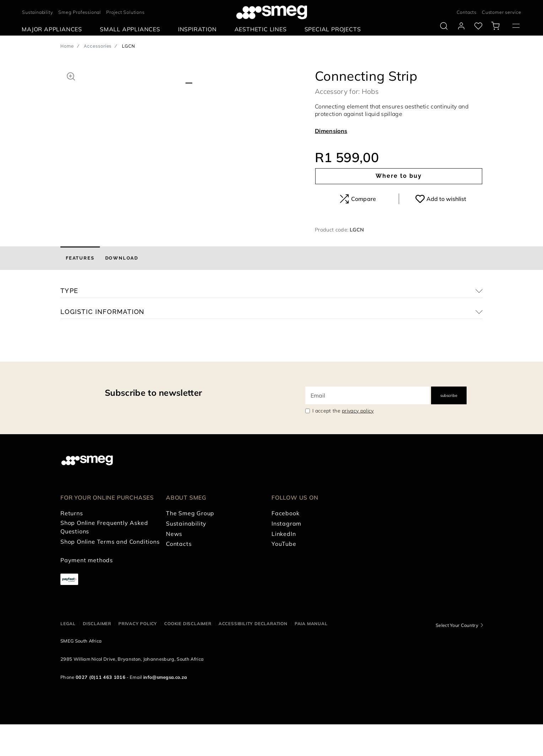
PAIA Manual (311, 656)
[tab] (80, 290)
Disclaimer (97, 656)
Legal (68, 656)
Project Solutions (125, 12)
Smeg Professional (80, 12)
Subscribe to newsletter (153, 424)
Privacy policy (138, 656)
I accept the (343, 442)
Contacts (467, 12)
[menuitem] (54, 29)
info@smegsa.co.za (165, 709)
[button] (71, 75)
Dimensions (331, 131)
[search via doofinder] (444, 26)
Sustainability (37, 12)
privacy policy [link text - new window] (358, 442)
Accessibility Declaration (253, 656)
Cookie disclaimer (188, 656)
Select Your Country (457, 657)
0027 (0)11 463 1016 (101, 709)
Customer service (502, 12)
